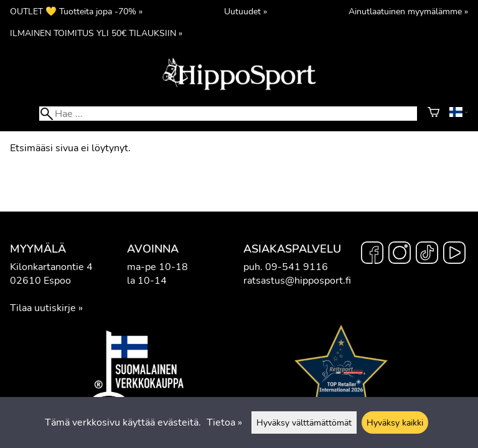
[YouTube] (454, 254)
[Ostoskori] (433, 114)
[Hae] (228, 114)
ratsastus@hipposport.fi (297, 281)
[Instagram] (400, 254)
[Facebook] (372, 254)
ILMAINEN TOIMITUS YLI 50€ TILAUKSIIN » (96, 33)
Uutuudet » (246, 11)
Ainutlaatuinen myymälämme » (408, 11)
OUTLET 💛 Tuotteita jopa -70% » (76, 11)
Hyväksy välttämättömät (304, 422)
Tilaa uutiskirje (43, 308)
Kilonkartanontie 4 (51, 267)
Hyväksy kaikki (395, 422)
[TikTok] (427, 254)
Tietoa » (224, 422)
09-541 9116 (297, 267)
